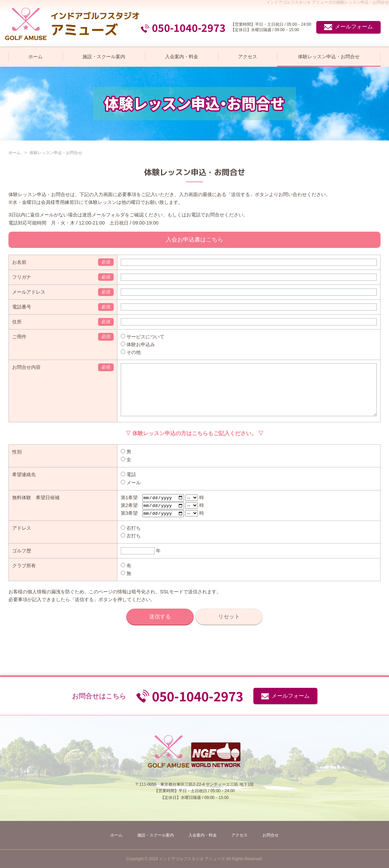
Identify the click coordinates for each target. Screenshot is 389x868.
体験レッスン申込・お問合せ (329, 57)
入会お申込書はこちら (194, 239)
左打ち (131, 547)
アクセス (248, 57)
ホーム (36, 57)
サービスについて (143, 337)
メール (131, 493)
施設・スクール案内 (104, 57)
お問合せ (271, 835)
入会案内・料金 (182, 57)
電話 (128, 485)
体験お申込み (138, 344)
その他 (131, 352)
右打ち (131, 539)
